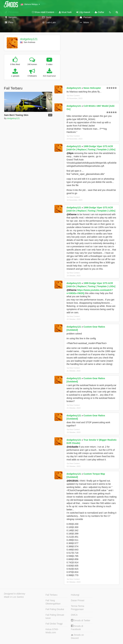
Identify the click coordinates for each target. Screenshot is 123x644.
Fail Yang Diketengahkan (53, 602)
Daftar (99, 12)
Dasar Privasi (78, 600)
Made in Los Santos (14, 597)
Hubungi (75, 595)
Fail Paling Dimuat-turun (55, 616)
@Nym (70, 153)
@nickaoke (73, 447)
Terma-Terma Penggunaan (78, 608)
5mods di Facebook (77, 628)
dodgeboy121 (29, 39)
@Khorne (72, 214)
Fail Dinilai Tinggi (54, 624)
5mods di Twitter (81, 620)
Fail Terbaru (52, 595)
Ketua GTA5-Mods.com (52, 631)
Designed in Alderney (15, 594)
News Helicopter (92, 88)
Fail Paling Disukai (55, 609)
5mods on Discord (77, 636)
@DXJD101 (73, 481)
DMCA (74, 615)
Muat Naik (65, 12)
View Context (73, 96)
